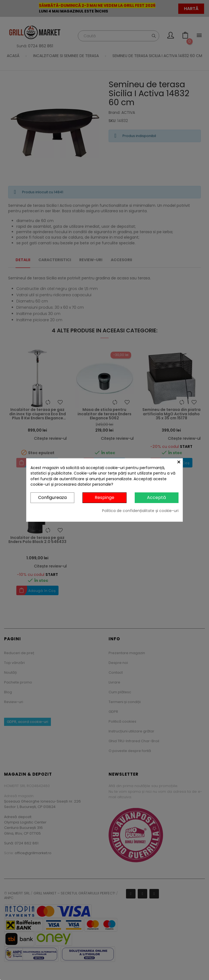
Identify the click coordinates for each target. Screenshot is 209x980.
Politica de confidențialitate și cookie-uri (140, 511)
